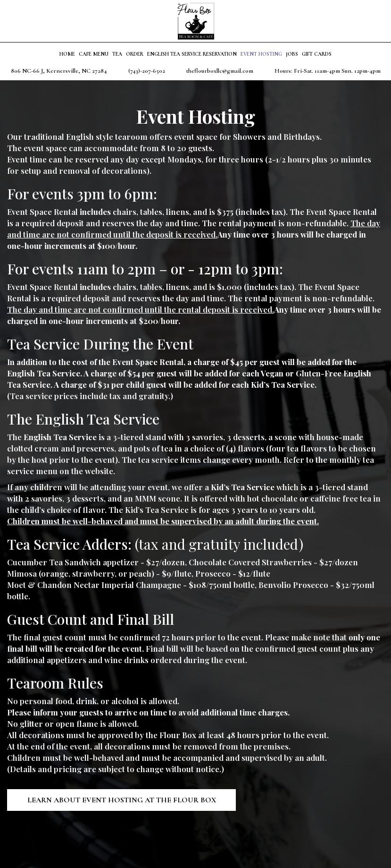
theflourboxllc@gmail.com (220, 71)
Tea (117, 54)
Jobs (292, 54)
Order (135, 54)
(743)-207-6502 (147, 71)
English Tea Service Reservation (192, 54)
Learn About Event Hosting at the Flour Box (122, 800)
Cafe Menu (94, 54)
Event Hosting (261, 54)
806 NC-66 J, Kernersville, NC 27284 (59, 71)
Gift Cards (317, 54)
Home (67, 54)
